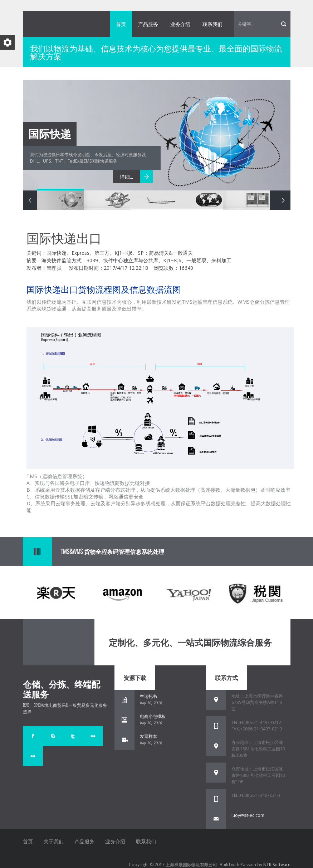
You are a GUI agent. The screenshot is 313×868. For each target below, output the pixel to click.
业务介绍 (180, 24)
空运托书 (148, 696)
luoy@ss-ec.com (248, 815)
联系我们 (212, 24)
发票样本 (148, 736)
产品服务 (148, 24)
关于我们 (54, 841)
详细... (126, 177)
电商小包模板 (153, 716)
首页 (121, 24)
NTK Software (277, 865)
